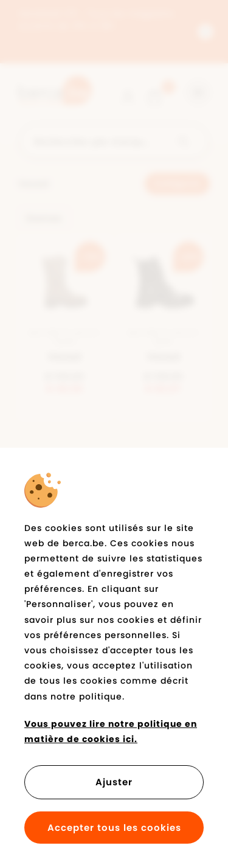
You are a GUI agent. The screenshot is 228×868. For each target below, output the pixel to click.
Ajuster (114, 782)
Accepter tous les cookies (114, 828)
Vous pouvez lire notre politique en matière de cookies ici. (111, 731)
